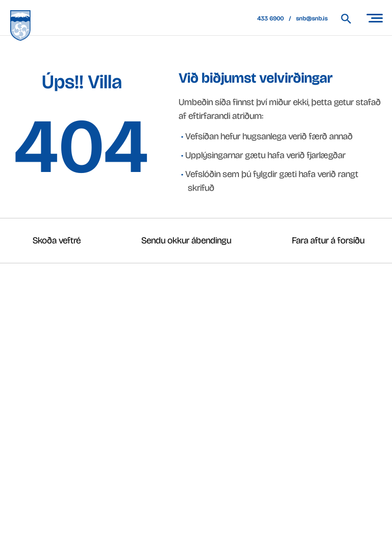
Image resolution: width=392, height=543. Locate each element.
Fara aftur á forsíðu (328, 240)
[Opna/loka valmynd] (374, 18)
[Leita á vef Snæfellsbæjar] (351, 19)
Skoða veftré (57, 240)
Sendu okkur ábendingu (186, 240)
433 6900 (271, 18)
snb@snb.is (312, 18)
